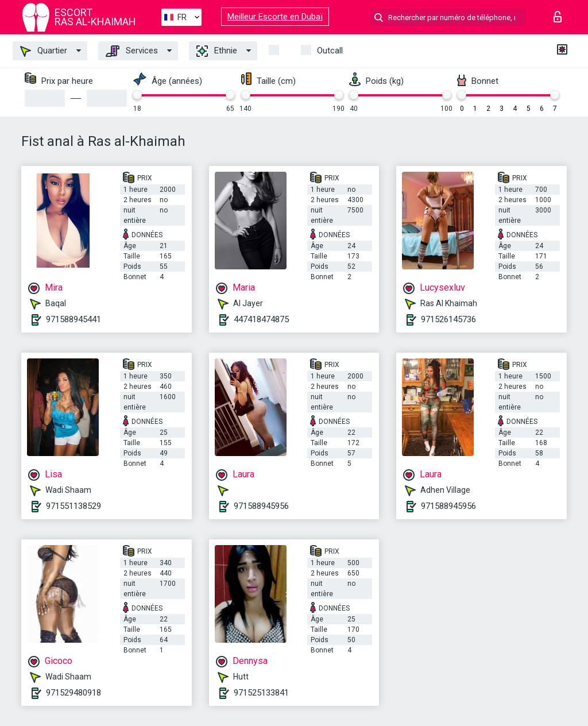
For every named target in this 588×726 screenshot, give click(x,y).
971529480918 (73, 693)
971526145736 (448, 319)
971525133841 (261, 693)
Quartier (44, 51)
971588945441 (73, 319)
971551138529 (73, 506)
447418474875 (261, 319)
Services (132, 51)
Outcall (330, 51)
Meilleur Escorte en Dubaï (275, 17)
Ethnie (217, 51)
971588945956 (261, 506)
